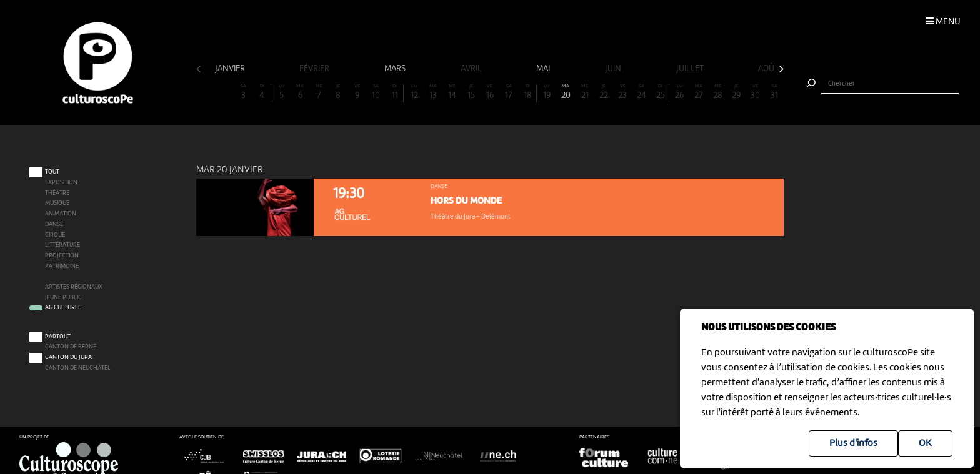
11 (395, 92)
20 (566, 92)
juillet (691, 69)
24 (642, 92)
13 (433, 92)
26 (679, 92)
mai (544, 69)
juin (614, 69)
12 (414, 92)
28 (717, 92)
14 (452, 92)
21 (585, 92)
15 (471, 92)
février (315, 69)
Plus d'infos (853, 443)
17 (509, 92)
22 (604, 92)
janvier (231, 69)
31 (774, 92)
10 (376, 92)
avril (472, 69)
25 (660, 92)
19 (547, 92)
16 (490, 92)
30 (756, 92)
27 (699, 92)
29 (736, 92)
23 (622, 92)
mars (396, 69)
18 (528, 92)
